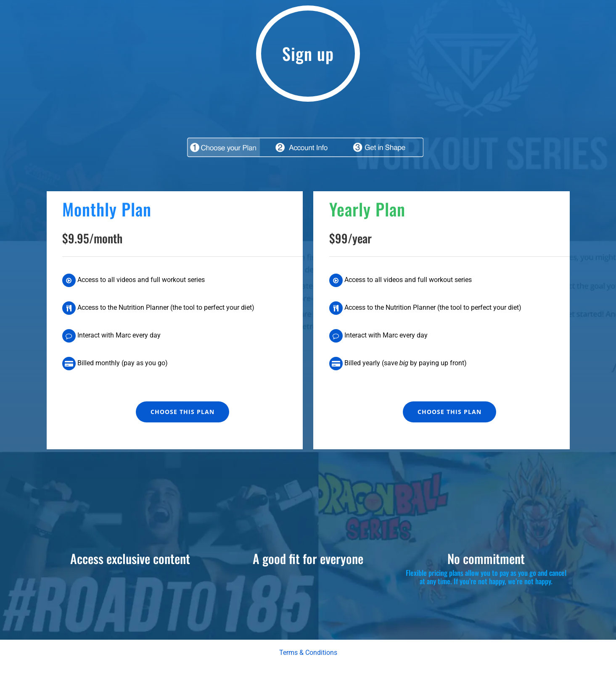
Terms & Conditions (308, 653)
